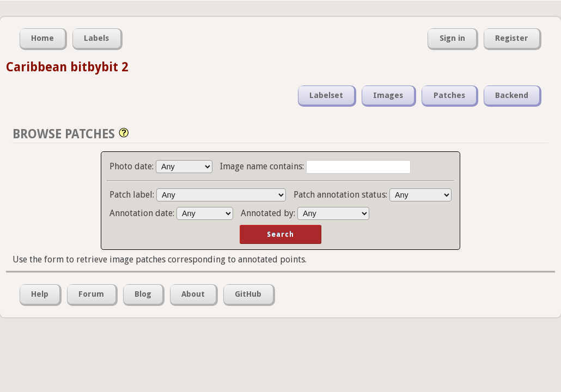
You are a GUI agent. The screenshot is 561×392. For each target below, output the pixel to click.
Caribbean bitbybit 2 (67, 67)
